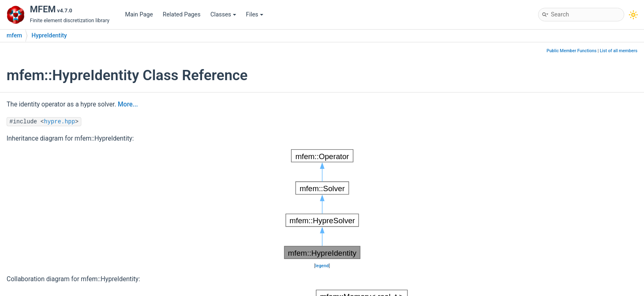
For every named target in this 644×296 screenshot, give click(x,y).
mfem (14, 36)
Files (255, 15)
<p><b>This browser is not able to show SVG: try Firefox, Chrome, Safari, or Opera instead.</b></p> (322, 204)
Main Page (139, 15)
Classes (223, 15)
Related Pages (182, 15)
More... (128, 104)
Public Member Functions (572, 51)
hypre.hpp (60, 122)
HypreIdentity (49, 36)
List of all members (619, 51)
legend (322, 266)
